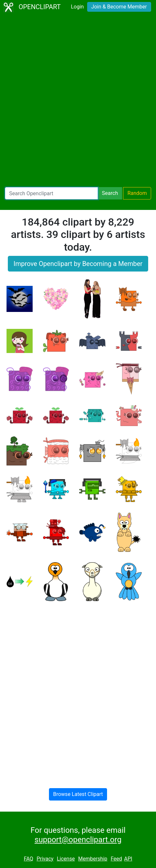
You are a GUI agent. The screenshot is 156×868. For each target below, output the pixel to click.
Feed (116, 859)
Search (110, 193)
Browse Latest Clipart (78, 794)
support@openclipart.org (78, 840)
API (128, 859)
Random (137, 193)
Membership (93, 859)
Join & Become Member (119, 7)
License (66, 859)
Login (77, 7)
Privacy (45, 859)
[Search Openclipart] (51, 193)
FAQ (29, 859)
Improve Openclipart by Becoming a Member (78, 264)
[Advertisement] (78, 101)
